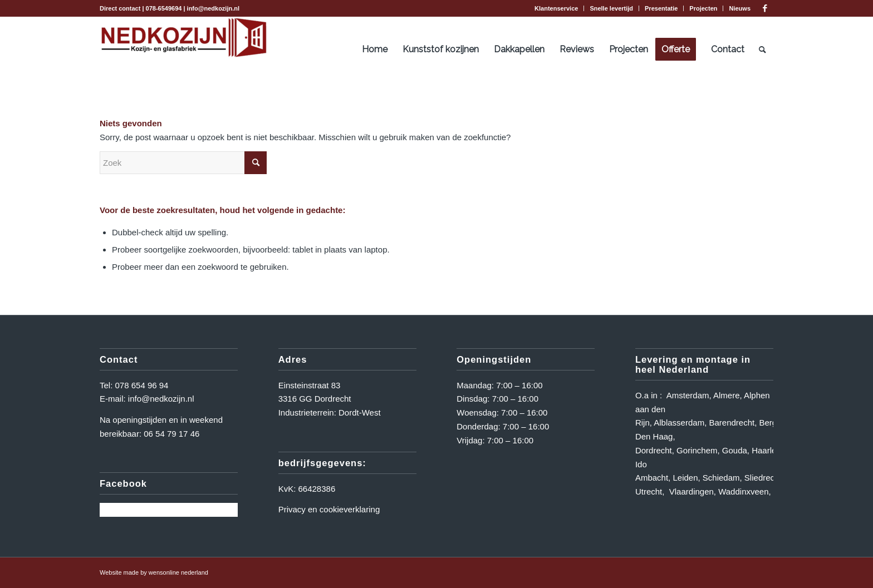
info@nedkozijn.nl (213, 8)
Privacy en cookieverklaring (329, 509)
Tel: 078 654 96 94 (134, 385)
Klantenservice (556, 8)
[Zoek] (762, 50)
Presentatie (661, 8)
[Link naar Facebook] (765, 8)
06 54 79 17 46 (171, 434)
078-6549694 (164, 8)
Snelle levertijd (611, 8)
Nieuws (740, 8)
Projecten (703, 8)
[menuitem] (556, 8)
